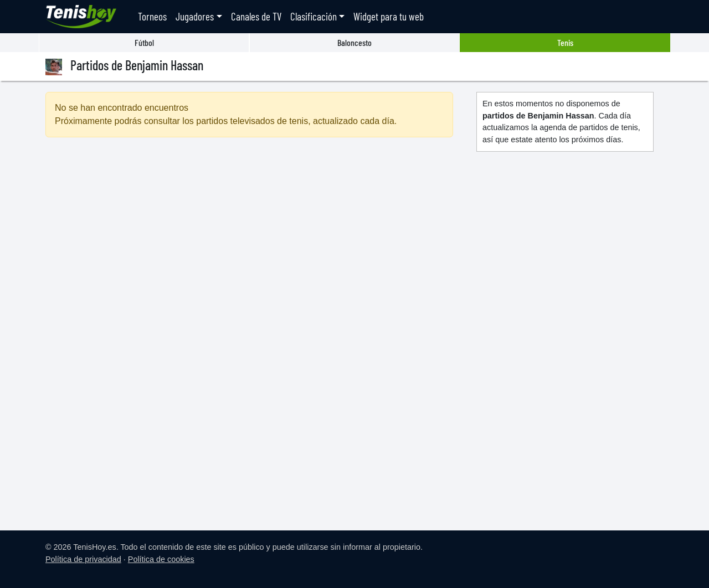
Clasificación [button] (314, 16)
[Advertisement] (249, 241)
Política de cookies (161, 559)
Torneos (152, 16)
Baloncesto (354, 42)
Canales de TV (256, 16)
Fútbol (144, 42)
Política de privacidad (83, 559)
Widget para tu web (389, 16)
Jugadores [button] (195, 16)
